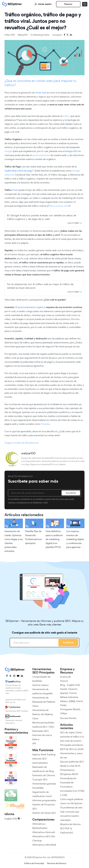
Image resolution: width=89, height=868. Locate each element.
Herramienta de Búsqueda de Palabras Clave (44, 702)
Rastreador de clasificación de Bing (43, 769)
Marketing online (41, 35)
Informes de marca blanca (42, 737)
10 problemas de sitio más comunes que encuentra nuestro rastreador (71, 814)
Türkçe (64, 713)
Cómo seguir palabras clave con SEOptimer (72, 801)
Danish (64, 689)
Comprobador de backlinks (41, 679)
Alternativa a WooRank (44, 845)
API (34, 743)
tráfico (66, 116)
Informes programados (44, 800)
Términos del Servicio (57, 863)
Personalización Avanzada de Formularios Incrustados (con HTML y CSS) (72, 787)
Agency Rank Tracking (44, 754)
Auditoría (68, 642)
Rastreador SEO (41, 731)
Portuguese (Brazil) (70, 709)
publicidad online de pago (19, 171)
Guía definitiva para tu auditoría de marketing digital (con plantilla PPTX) (54, 539)
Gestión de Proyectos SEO (44, 807)
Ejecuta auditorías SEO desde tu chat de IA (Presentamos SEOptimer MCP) (72, 768)
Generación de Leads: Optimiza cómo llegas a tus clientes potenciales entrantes (14, 541)
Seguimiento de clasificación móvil (42, 794)
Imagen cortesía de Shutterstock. (22, 443)
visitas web (41, 93)
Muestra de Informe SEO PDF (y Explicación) (70, 828)
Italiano (64, 701)
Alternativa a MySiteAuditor (40, 826)
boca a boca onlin (59, 206)
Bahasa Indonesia (69, 697)
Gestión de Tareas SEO (44, 813)
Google (8, 151)
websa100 (23, 35)
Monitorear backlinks (43, 723)
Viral (15, 190)
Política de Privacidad (34, 863)
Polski (63, 705)
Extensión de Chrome (44, 775)
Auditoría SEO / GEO (43, 727)
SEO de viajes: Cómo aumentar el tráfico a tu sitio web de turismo (72, 737)
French (73, 693)
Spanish (64, 693)
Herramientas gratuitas (44, 784)
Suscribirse (71, 493)
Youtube (45, 424)
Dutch (79, 701)
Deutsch (73, 689)
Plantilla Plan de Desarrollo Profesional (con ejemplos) (34, 537)
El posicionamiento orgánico (30, 307)
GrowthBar (38, 788)
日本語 (72, 701)
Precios (64, 681)
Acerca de (65, 677)
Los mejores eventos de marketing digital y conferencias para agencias (75, 539)
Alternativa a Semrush (44, 832)
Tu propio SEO (40, 779)
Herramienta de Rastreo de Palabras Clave (43, 714)
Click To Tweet (73, 223)
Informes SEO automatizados (40, 761)
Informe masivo (40, 685)
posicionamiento (41, 155)
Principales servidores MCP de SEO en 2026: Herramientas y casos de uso (72, 751)
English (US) (73, 685)
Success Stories (68, 718)
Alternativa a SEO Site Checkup (44, 838)
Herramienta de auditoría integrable (42, 691)
